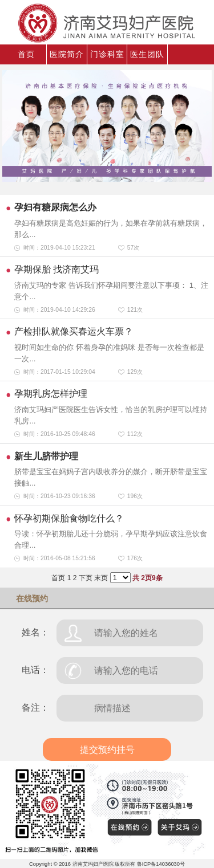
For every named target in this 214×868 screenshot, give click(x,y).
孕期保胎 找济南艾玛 (56, 269)
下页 (86, 578)
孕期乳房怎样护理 (51, 394)
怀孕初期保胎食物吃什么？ (69, 518)
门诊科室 (107, 54)
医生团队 (147, 54)
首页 (26, 54)
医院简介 (67, 54)
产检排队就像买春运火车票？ (74, 331)
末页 (101, 578)
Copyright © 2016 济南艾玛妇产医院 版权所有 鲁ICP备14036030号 (107, 864)
